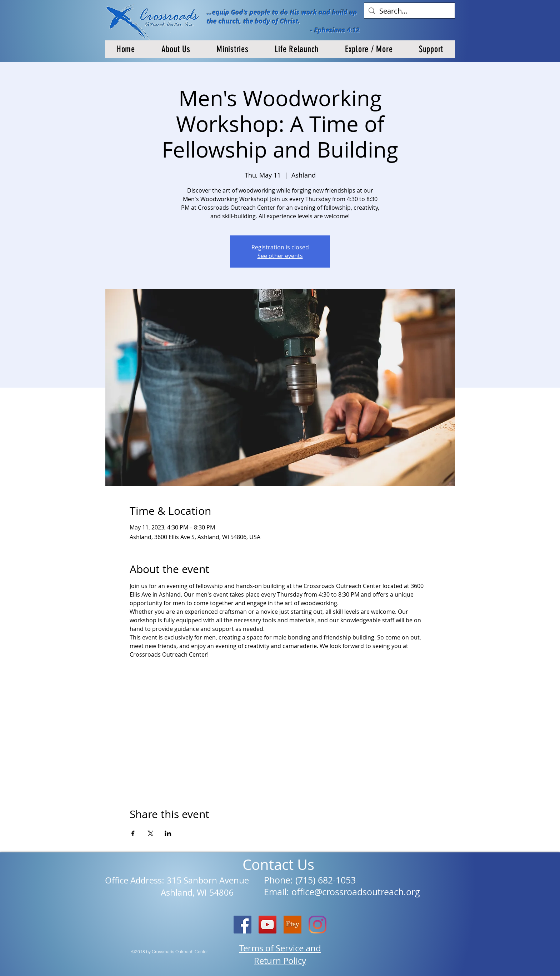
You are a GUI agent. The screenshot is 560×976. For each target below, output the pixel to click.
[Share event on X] (151, 833)
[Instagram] (317, 925)
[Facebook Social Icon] (242, 925)
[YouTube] (267, 925)
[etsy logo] (292, 925)
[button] (176, 49)
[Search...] (409, 11)
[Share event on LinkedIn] (168, 833)
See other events (280, 256)
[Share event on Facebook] (133, 833)
